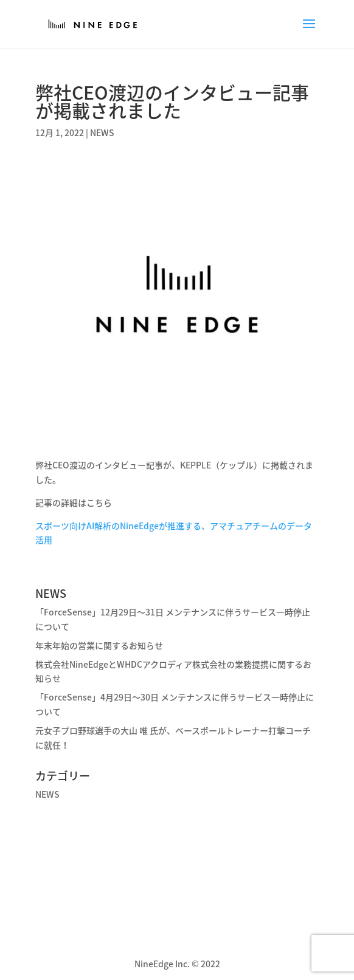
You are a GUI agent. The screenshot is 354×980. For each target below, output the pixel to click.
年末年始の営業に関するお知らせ (99, 645)
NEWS (102, 132)
